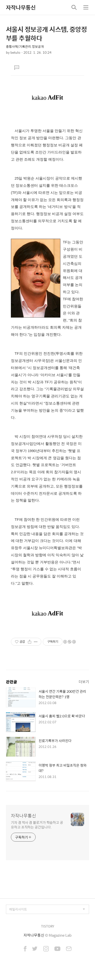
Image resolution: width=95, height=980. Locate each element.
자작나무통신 (21, 7)
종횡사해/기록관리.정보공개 (25, 46)
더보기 (84, 682)
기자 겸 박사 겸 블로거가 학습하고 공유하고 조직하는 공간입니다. (37, 825)
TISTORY (48, 926)
